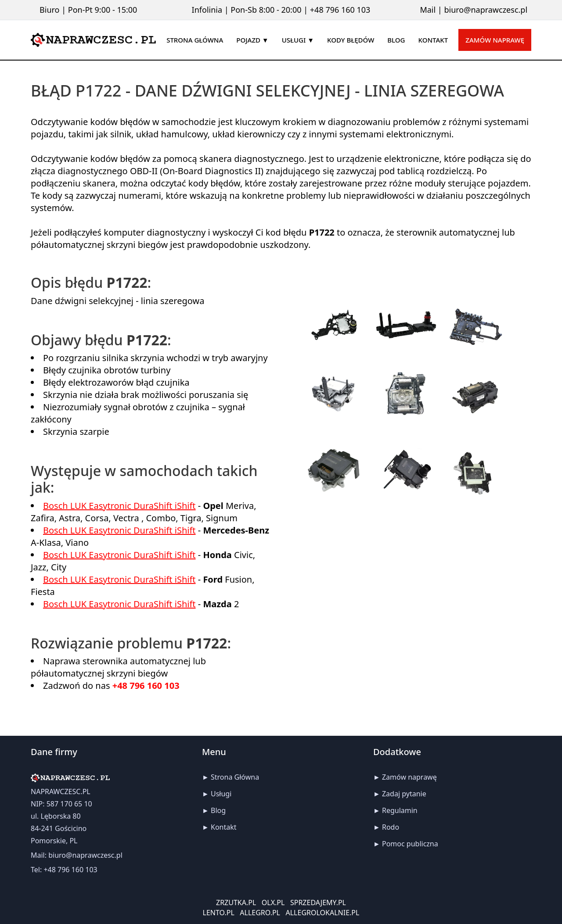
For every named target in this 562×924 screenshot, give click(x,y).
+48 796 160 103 (340, 10)
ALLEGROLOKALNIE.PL (323, 913)
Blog (218, 810)
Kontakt (224, 827)
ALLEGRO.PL (260, 913)
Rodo (391, 827)
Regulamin (400, 810)
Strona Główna (235, 777)
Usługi (221, 794)
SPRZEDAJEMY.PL (318, 903)
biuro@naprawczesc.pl (486, 10)
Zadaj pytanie (404, 794)
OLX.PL (273, 903)
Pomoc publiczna (410, 844)
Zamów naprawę (495, 40)
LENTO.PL (219, 913)
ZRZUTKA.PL (236, 903)
